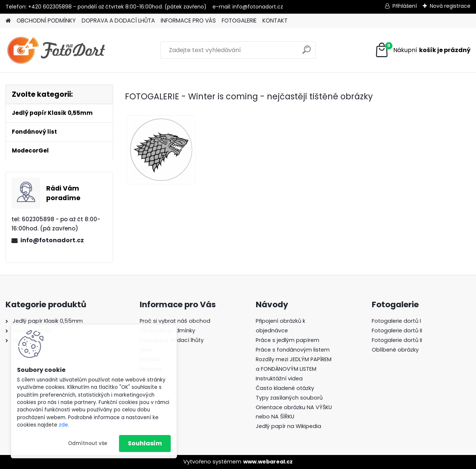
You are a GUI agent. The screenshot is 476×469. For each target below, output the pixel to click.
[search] (307, 53)
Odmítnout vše (88, 443)
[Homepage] (8, 21)
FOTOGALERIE (239, 20)
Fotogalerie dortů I (396, 321)
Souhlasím (145, 443)
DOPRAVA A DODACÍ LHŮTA (118, 20)
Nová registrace (450, 6)
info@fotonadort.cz (52, 240)
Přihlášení (405, 6)
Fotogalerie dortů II (397, 331)
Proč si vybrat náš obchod (175, 321)
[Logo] (56, 50)
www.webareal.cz (268, 462)
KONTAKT (275, 20)
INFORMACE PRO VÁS (188, 20)
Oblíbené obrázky (395, 350)
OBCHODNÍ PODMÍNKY (46, 20)
